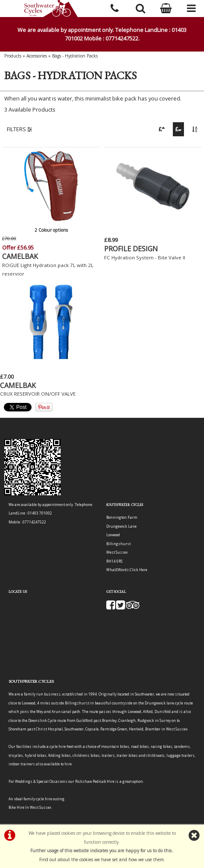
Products (13, 56)
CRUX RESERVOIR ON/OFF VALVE (38, 394)
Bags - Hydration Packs (75, 56)
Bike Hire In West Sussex (30, 807)
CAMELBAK (20, 256)
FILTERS (19, 129)
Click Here (138, 570)
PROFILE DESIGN (131, 249)
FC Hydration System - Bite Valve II (145, 257)
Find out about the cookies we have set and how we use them (102, 859)
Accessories (37, 56)
